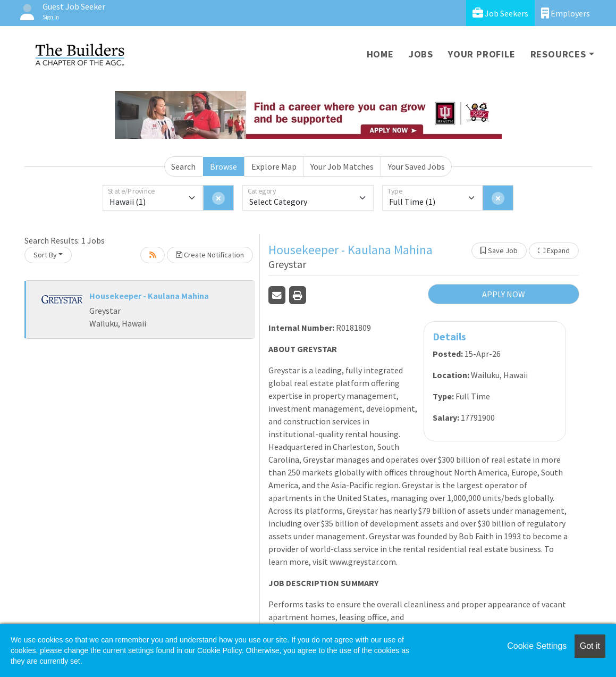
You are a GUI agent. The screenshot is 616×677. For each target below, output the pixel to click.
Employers (566, 13)
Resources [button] (558, 54)
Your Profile (482, 54)
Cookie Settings (537, 646)
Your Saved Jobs (416, 166)
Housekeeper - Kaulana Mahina (149, 296)
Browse (223, 166)
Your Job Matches (342, 166)
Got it (590, 646)
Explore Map (274, 166)
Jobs (421, 54)
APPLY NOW (504, 294)
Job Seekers (500, 13)
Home (380, 54)
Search (183, 166)
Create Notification (210, 255)
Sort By (45, 255)
